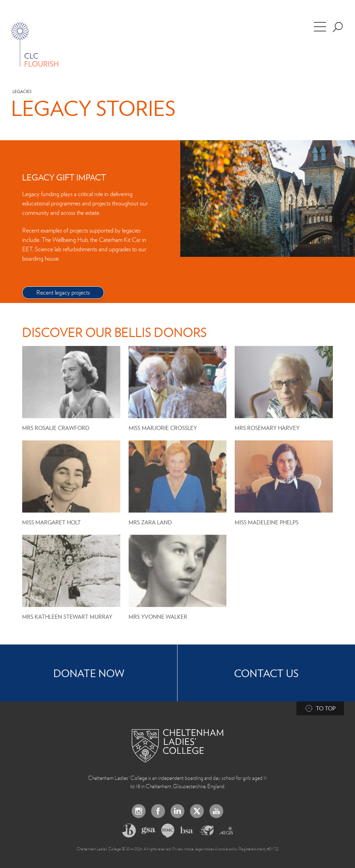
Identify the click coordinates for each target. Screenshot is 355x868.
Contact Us (266, 673)
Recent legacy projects (63, 292)
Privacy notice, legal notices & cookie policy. (205, 849)
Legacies (22, 91)
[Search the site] (338, 27)
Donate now (89, 673)
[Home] (35, 44)
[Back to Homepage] (177, 746)
